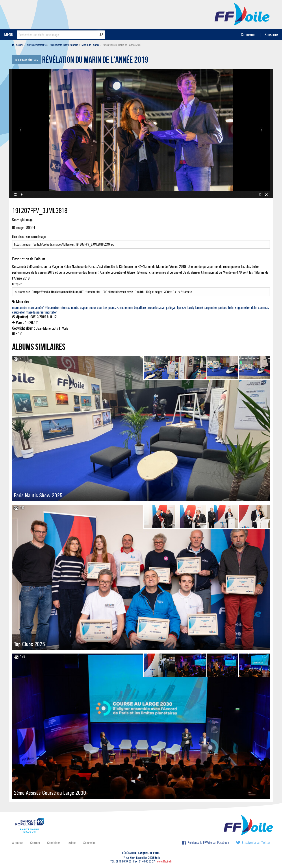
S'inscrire (271, 35)
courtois (102, 308)
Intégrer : (141, 289)
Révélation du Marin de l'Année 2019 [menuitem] (122, 45)
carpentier (210, 308)
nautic (75, 308)
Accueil (18, 45)
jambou (223, 308)
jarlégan (171, 308)
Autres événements (37, 45)
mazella (31, 312)
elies (247, 308)
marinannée (20, 308)
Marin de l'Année (90, 45)
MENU (9, 35)
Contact (35, 843)
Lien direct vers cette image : (141, 242)
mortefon (51, 312)
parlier (40, 312)
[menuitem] (19, 45)
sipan (162, 308)
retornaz (65, 308)
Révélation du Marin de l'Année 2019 (95, 61)
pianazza (114, 308)
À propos (18, 843)
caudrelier (19, 312)
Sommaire (89, 843)
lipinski (182, 308)
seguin (239, 308)
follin (231, 308)
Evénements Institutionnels (64, 45)
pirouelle (152, 308)
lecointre (53, 308)
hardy (190, 308)
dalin (254, 308)
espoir (84, 308)
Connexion (248, 35)
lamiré (199, 308)
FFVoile (242, 14)
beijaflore (140, 308)
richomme (127, 308)
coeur (92, 308)
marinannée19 (37, 308)
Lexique (72, 843)
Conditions (54, 843)
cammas (263, 308)
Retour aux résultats (27, 60)
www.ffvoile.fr (164, 861)
